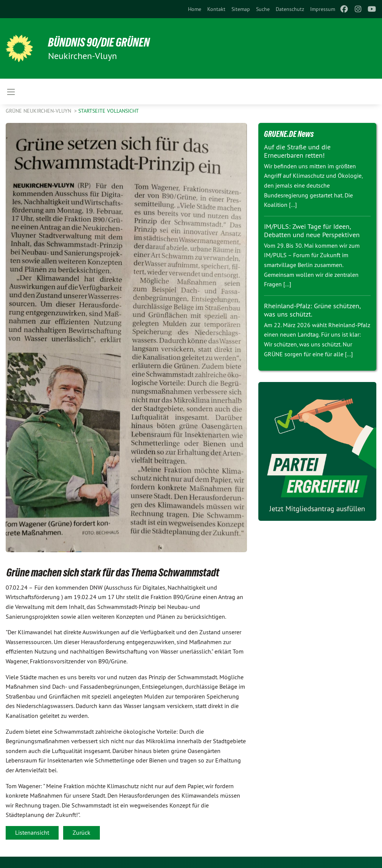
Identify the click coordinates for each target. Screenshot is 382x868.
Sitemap (241, 9)
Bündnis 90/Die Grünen (99, 42)
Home (195, 9)
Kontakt (216, 9)
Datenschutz (290, 9)
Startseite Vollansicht (109, 111)
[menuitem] (195, 9)
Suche (263, 9)
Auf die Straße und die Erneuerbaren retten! (297, 151)
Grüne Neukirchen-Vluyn (39, 111)
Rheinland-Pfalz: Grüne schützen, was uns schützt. (312, 310)
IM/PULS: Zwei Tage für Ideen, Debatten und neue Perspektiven (312, 231)
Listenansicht (32, 832)
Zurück (82, 832)
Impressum (323, 9)
